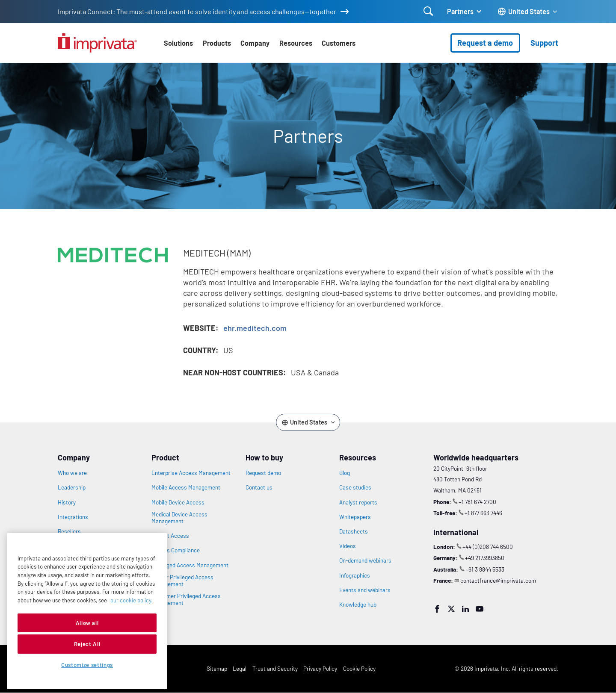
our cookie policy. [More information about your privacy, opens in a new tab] (132, 600)
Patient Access (170, 536)
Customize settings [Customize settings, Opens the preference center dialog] (87, 665)
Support (544, 43)
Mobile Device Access (178, 502)
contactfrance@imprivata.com (498, 580)
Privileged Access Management (190, 565)
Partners (460, 11)
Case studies (355, 487)
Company (255, 43)
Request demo (263, 473)
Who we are (72, 473)
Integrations (73, 517)
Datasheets (354, 531)
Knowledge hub (358, 605)
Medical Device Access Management (179, 518)
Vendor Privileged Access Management (182, 581)
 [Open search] (428, 11)
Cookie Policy (359, 668)
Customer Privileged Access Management (186, 599)
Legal (240, 668)
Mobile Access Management (186, 487)
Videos (348, 546)
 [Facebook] (437, 609)
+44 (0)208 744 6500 (488, 547)
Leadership (72, 487)
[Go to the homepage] (97, 43)
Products (217, 43)
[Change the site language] (528, 12)
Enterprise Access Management (191, 473)
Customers (339, 43)
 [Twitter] (451, 609)
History (67, 502)
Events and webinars (365, 590)
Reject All (87, 644)
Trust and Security (275, 668)
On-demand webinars (365, 560)
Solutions (178, 43)
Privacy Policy (320, 668)
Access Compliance (176, 550)
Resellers (69, 531)
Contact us (259, 487)
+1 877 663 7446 (483, 513)
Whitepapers (355, 517)
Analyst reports (358, 502)
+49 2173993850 (485, 558)
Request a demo (485, 43)
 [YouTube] (480, 609)
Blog (345, 473)
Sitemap (217, 668)
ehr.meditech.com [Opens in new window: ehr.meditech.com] (255, 328)
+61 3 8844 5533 (485, 569)
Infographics (355, 575)
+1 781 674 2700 (477, 502)
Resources (296, 43)
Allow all (87, 623)
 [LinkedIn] (465, 609)
